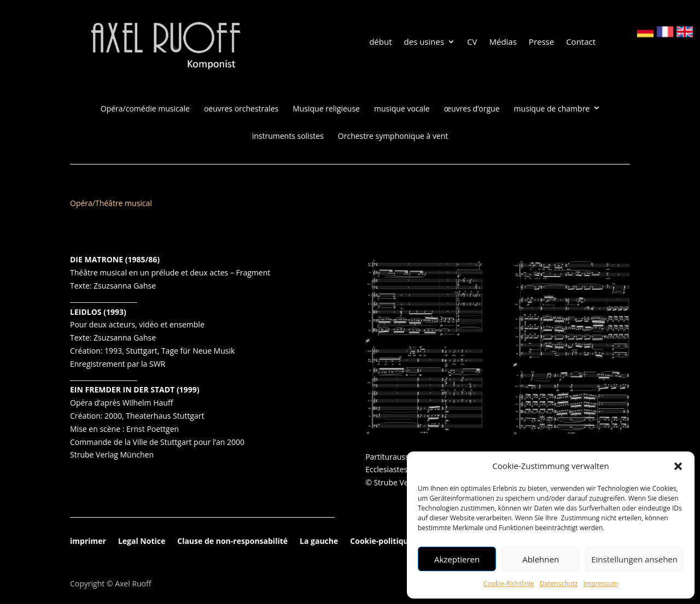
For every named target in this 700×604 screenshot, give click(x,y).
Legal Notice (142, 542)
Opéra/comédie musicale (145, 109)
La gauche (319, 542)
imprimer (88, 542)
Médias (503, 42)
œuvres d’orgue (472, 109)
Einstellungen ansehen (634, 559)
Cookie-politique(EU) (389, 542)
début (380, 42)
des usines (424, 42)
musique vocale (402, 109)
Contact (581, 42)
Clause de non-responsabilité (232, 542)
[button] (678, 466)
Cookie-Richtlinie (509, 584)
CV (472, 42)
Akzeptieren (457, 559)
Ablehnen (541, 559)
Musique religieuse (326, 109)
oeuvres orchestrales (241, 109)
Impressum (601, 584)
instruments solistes (288, 136)
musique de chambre (552, 109)
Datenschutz (559, 584)
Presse (541, 42)
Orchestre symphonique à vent (393, 136)
